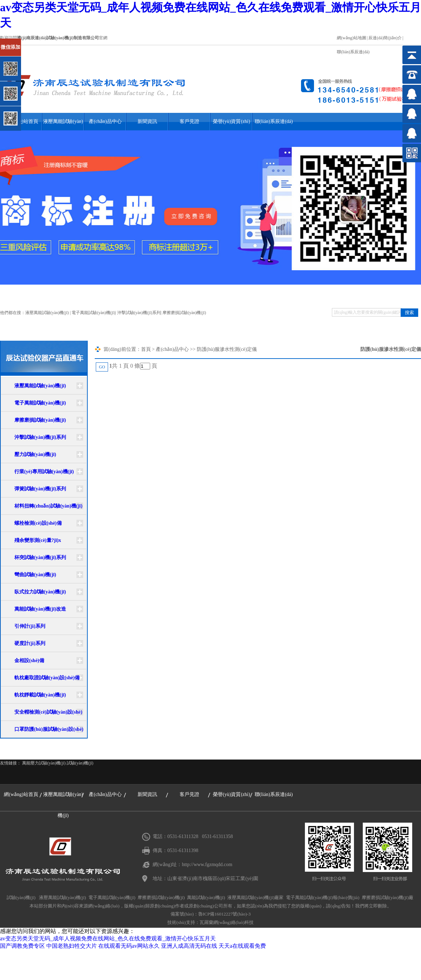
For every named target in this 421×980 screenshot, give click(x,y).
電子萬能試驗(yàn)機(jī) (93, 313)
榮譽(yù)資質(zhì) (232, 121)
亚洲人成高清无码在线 (189, 946)
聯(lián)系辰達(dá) (353, 52)
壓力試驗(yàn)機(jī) (35, 454)
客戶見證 (189, 121)
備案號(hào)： (184, 914)
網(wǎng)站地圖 (352, 38)
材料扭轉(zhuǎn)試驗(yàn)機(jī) (48, 506)
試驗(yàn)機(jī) (80, 763)
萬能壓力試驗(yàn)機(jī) (44, 763)
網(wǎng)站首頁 (21, 794)
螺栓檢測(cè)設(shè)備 (38, 523)
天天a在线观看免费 (242, 946)
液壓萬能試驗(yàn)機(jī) (63, 125)
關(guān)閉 (36, 42)
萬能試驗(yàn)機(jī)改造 (40, 609)
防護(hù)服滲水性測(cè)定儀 (227, 349)
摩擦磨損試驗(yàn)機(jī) (184, 313)
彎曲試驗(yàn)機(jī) (35, 575)
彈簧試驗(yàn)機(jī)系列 (40, 489)
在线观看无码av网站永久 (129, 946)
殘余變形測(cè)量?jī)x (38, 540)
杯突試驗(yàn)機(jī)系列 (40, 557)
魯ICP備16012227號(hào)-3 (225, 914)
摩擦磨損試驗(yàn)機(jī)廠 (387, 897)
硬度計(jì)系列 (30, 643)
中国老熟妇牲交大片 (72, 946)
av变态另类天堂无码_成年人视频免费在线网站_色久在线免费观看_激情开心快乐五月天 (108, 938)
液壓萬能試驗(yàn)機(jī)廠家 (255, 897)
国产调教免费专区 (22, 946)
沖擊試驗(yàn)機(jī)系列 (139, 313)
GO (102, 367)
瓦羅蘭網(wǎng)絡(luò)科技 (227, 922)
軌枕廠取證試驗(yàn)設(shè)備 (47, 678)
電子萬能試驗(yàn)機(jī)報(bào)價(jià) (323, 897)
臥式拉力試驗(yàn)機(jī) (40, 592)
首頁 (146, 349)
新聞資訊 (147, 121)
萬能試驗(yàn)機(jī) (206, 897)
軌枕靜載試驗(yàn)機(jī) (40, 695)
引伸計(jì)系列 (30, 626)
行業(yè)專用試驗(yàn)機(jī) (44, 472)
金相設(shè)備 (29, 661)
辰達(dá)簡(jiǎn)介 (385, 38)
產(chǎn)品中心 (105, 121)
